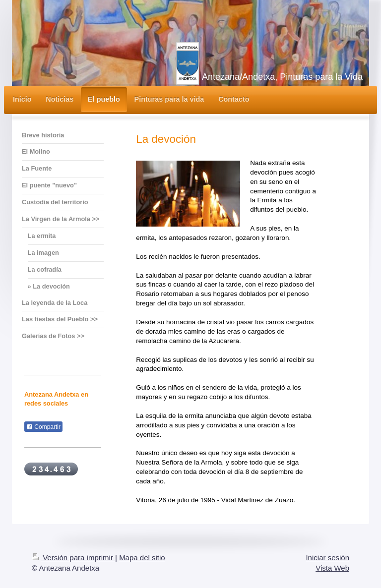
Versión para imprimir (73, 558)
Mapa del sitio (142, 558)
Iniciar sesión (327, 558)
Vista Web (332, 568)
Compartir (43, 427)
